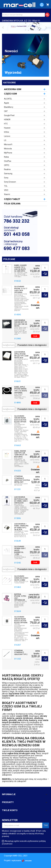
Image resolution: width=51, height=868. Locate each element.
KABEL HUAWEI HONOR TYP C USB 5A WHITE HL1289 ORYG (20, 268)
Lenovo (7, 136)
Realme (7, 169)
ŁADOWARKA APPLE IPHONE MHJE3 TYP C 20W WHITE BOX (21, 355)
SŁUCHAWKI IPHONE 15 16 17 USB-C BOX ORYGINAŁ (21, 289)
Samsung (8, 174)
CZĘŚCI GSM (10, 94)
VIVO (6, 190)
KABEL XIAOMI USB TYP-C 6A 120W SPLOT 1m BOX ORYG (21, 454)
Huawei (7, 128)
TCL (6, 186)
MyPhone (8, 153)
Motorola (8, 149)
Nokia (6, 157)
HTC (6, 124)
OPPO (7, 165)
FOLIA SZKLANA (12, 204)
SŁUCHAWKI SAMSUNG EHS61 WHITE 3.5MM (21, 578)
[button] (4, 26)
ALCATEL (8, 99)
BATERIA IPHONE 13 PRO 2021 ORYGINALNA (20, 597)
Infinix (7, 132)
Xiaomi (7, 194)
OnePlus (8, 161)
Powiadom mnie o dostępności (32, 345)
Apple (7, 103)
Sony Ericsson (10, 182)
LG (5, 140)
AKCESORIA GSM (13, 89)
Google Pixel (9, 115)
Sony (6, 178)
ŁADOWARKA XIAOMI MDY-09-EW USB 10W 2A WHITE (21, 323)
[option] (25, 26)
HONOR (7, 120)
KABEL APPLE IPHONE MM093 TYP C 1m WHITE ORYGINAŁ (21, 390)
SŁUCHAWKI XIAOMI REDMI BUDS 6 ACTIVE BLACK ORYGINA (21, 620)
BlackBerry (9, 107)
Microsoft (8, 144)
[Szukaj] (23, 15)
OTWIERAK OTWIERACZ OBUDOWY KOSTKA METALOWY (22, 479)
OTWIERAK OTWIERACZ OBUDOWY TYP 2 (21, 652)
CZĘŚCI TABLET (12, 199)
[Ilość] (45, 268)
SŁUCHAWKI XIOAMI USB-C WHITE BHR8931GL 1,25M (20, 550)
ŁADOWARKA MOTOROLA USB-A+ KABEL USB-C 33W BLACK (21, 500)
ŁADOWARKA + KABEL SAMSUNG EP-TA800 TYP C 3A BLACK (21, 527)
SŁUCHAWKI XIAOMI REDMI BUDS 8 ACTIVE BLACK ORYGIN (20, 419)
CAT (6, 111)
